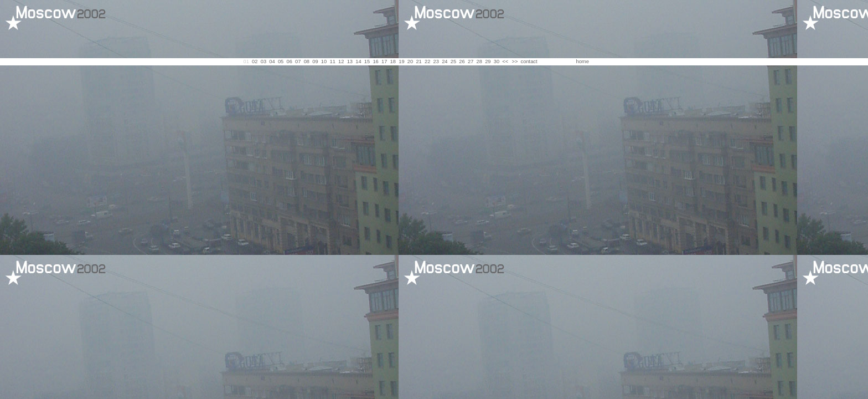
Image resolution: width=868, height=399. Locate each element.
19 (401, 62)
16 (375, 62)
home (582, 62)
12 (341, 62)
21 (418, 62)
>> (515, 62)
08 (307, 62)
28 (479, 62)
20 (410, 62)
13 (350, 62)
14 (358, 62)
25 (453, 62)
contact (529, 62)
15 (367, 62)
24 (445, 62)
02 (255, 62)
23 (436, 62)
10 (324, 62)
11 (332, 62)
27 (471, 62)
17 (384, 62)
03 (263, 62)
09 (315, 62)
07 (298, 62)
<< (505, 62)
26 (462, 62)
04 (272, 62)
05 (281, 62)
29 (488, 62)
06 (289, 62)
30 (497, 62)
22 (427, 62)
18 (393, 62)
